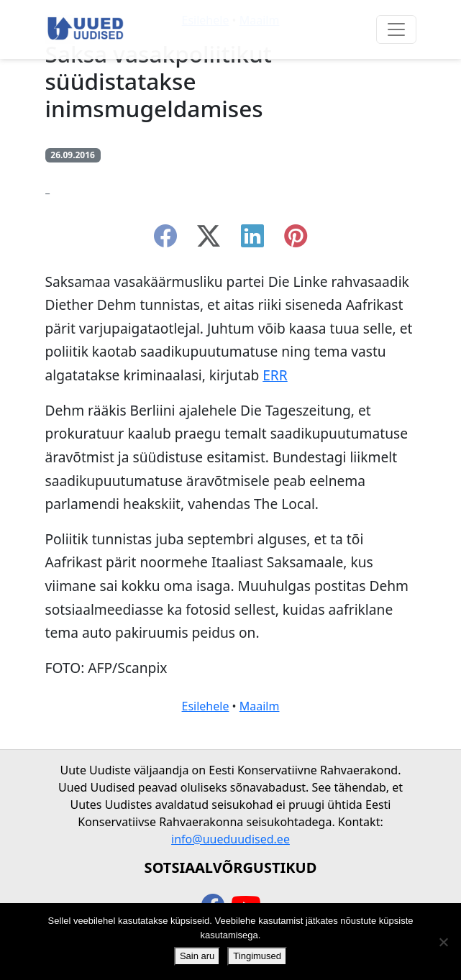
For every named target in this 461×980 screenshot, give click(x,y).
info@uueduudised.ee (230, 839)
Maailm (260, 706)
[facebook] (165, 240)
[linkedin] (252, 240)
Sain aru (197, 956)
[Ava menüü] (396, 29)
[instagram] (296, 240)
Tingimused (257, 956)
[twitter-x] (209, 240)
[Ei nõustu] (443, 942)
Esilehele (206, 706)
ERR (275, 375)
